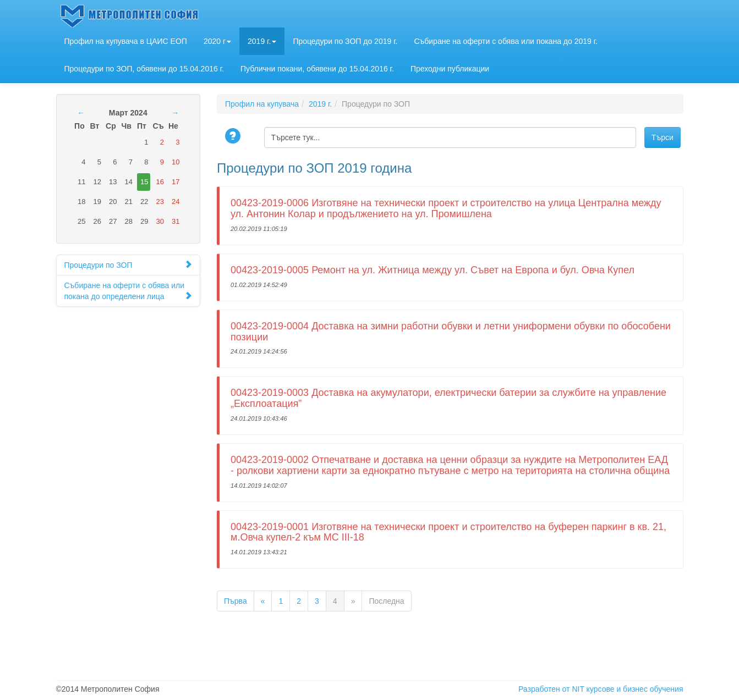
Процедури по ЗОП (128, 265)
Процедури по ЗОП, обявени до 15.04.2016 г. (144, 69)
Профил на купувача (262, 104)
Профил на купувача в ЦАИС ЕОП (126, 41)
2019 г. (262, 41)
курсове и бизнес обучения (635, 689)
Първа (236, 601)
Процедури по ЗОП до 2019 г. (345, 41)
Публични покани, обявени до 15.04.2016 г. (317, 69)
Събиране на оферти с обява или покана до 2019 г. (506, 41)
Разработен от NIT (551, 689)
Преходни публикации (450, 69)
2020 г (217, 41)
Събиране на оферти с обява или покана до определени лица (128, 291)
